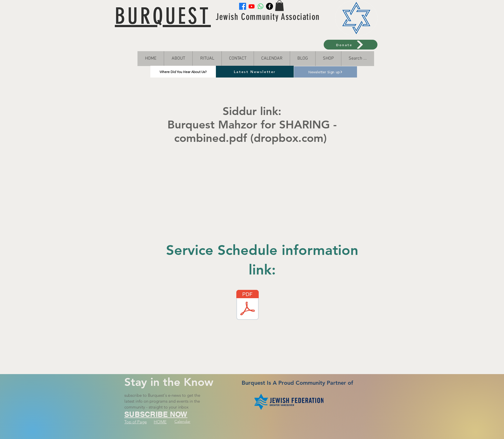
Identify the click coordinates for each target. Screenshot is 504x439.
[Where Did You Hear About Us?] (183, 72)
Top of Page (136, 422)
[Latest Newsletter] (255, 72)
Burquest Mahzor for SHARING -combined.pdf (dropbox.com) (252, 131)
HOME (160, 422)
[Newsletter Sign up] (326, 72)
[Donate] (351, 45)
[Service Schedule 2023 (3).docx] (248, 306)
